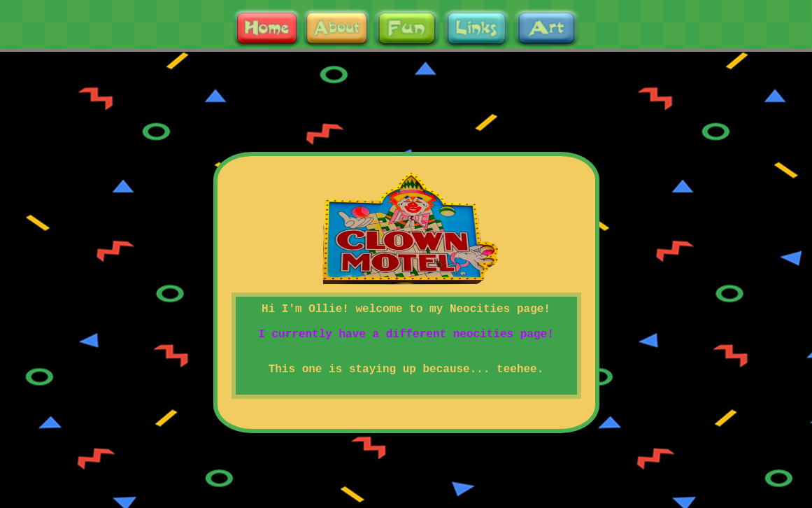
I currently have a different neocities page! (406, 334)
